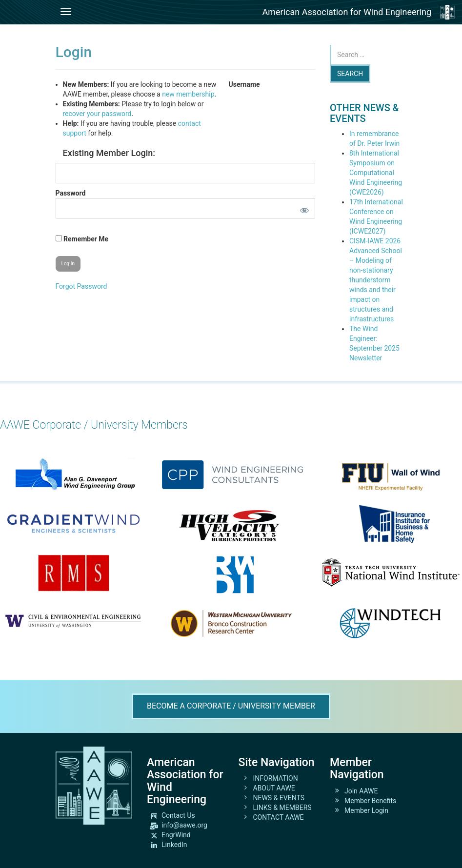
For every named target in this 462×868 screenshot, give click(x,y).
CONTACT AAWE (279, 817)
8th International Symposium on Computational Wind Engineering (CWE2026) (376, 173)
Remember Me (82, 239)
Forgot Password (81, 286)
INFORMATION (276, 778)
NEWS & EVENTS (279, 798)
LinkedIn (174, 845)
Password (71, 193)
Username (244, 84)
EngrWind (176, 835)
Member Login (366, 810)
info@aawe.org (184, 825)
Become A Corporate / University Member (231, 706)
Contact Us (178, 815)
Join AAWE (361, 791)
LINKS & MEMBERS (282, 808)
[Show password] (302, 208)
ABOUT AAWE (274, 788)
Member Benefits (370, 801)
